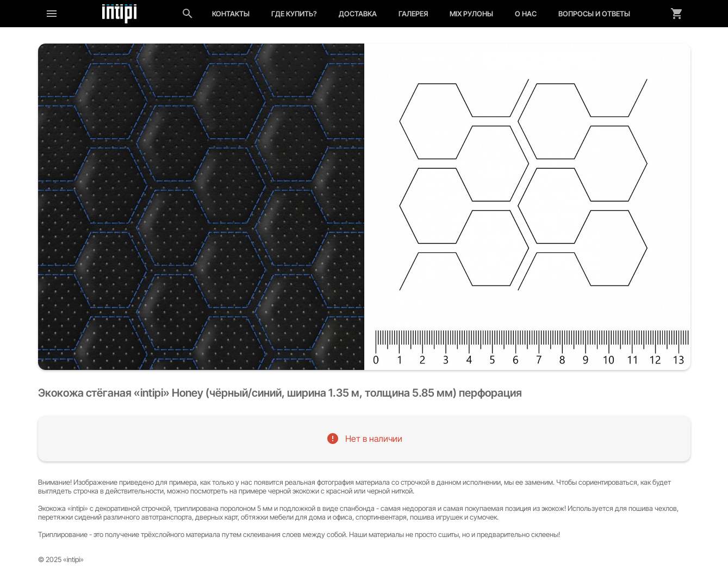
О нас (526, 14)
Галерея (413, 14)
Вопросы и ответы (594, 14)
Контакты (231, 14)
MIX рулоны (471, 14)
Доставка (358, 14)
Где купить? (294, 14)
